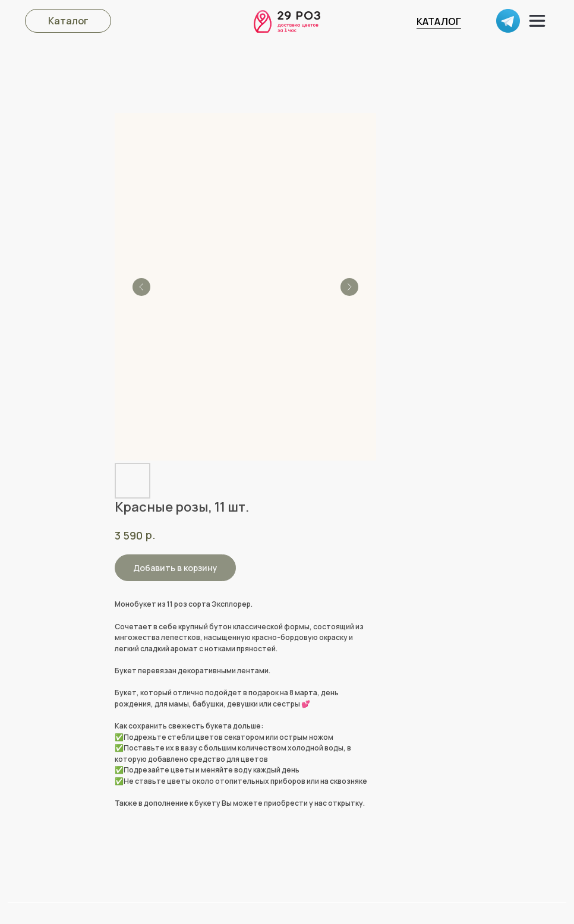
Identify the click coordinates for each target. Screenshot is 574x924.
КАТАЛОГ (439, 21)
